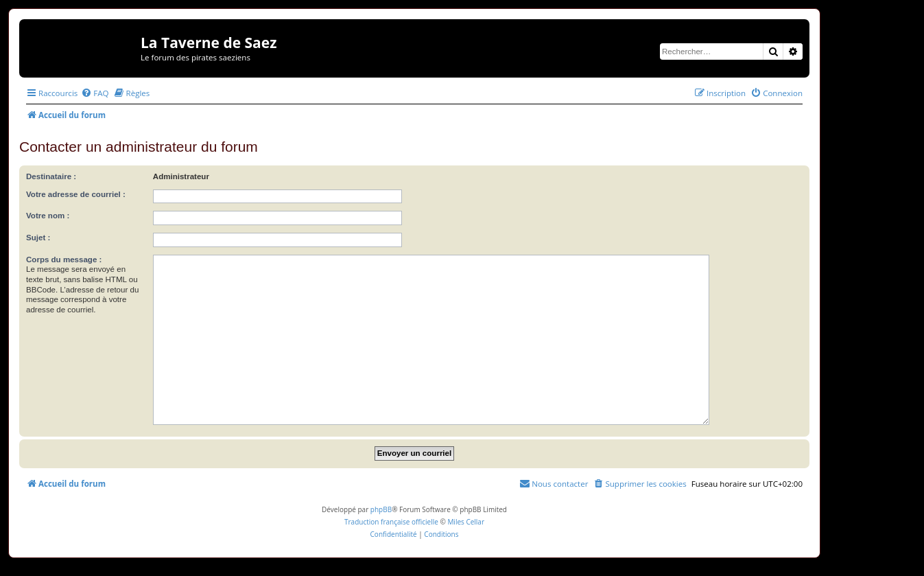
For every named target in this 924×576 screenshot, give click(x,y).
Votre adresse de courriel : (76, 194)
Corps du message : (64, 260)
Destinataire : (51, 176)
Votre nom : (48, 216)
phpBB (381, 509)
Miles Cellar (466, 522)
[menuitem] (95, 93)
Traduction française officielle (391, 522)
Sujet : (38, 238)
